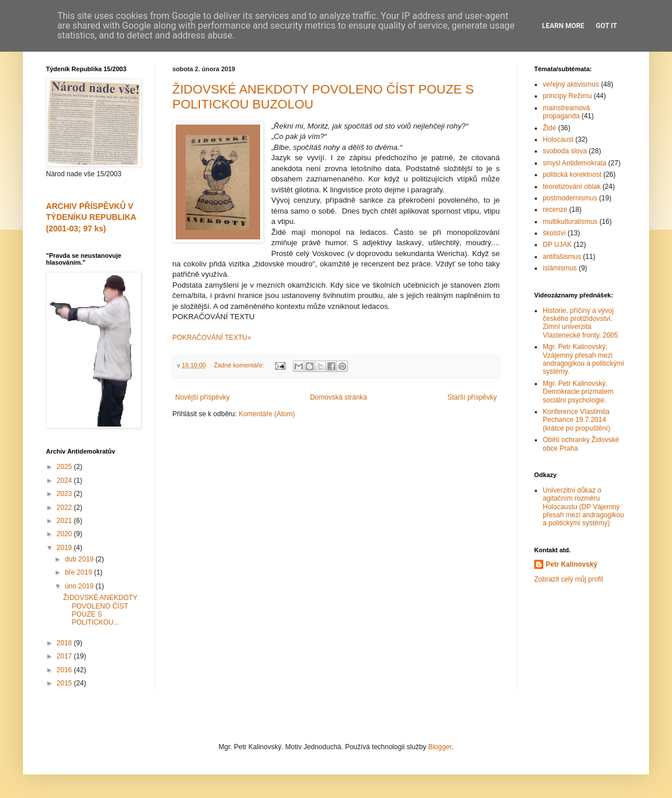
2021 (65, 521)
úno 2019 (80, 586)
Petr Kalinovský (571, 564)
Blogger (440, 747)
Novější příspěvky (202, 397)
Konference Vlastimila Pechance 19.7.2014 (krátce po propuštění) (576, 420)
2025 (65, 467)
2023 (65, 494)
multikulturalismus (570, 222)
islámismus (560, 268)
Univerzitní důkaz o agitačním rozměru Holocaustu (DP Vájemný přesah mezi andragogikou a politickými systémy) (583, 507)
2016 (65, 670)
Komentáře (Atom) (267, 414)
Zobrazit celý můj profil (569, 579)
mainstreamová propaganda (566, 112)
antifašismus (562, 257)
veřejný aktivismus (571, 84)
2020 (65, 534)
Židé (549, 128)
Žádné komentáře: (240, 365)
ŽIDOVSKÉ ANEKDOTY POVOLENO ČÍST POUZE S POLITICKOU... (100, 610)
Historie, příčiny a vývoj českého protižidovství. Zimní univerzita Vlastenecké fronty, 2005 (580, 323)
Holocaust (558, 140)
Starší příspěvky (472, 397)
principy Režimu (567, 96)
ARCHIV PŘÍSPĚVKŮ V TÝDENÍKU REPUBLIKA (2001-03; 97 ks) (91, 217)
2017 (65, 656)
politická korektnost (572, 175)
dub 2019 (80, 559)
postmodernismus (570, 198)
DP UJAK (557, 245)
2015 (65, 683)
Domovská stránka (339, 397)
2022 (65, 508)
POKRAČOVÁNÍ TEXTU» (212, 338)
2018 (65, 643)
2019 (65, 548)
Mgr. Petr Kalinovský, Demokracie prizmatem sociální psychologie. (578, 392)
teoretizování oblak (572, 187)
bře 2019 (80, 572)
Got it (606, 26)
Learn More (563, 26)
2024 (65, 481)
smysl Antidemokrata (575, 163)
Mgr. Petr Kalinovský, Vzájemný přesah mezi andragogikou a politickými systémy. (583, 359)
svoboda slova (565, 151)
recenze (555, 210)
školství (554, 233)
